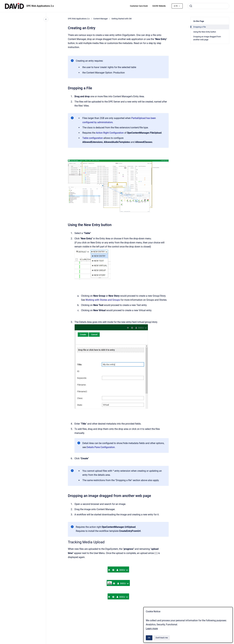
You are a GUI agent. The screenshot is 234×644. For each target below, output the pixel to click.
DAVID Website (159, 6)
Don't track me (162, 638)
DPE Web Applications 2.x (40, 6)
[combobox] (208, 6)
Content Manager (101, 19)
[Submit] (191, 6)
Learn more (152, 629)
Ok (149, 638)
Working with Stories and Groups (103, 300)
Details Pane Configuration (101, 447)
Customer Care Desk (139, 6)
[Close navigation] (46, 19)
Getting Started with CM (121, 19)
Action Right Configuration (110, 133)
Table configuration (93, 138)
